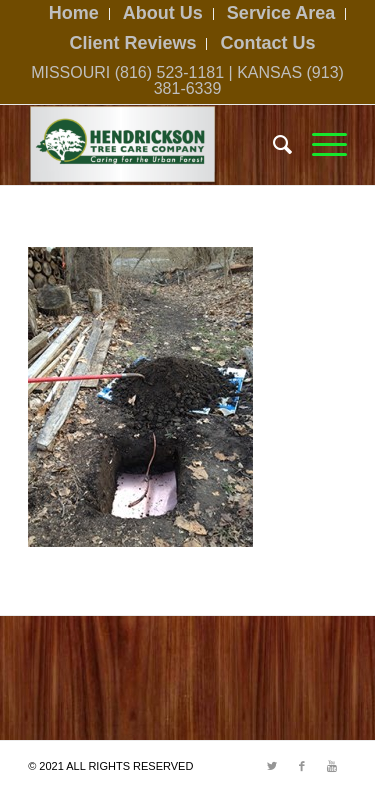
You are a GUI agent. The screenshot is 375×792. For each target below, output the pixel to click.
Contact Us (268, 43)
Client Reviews (132, 43)
